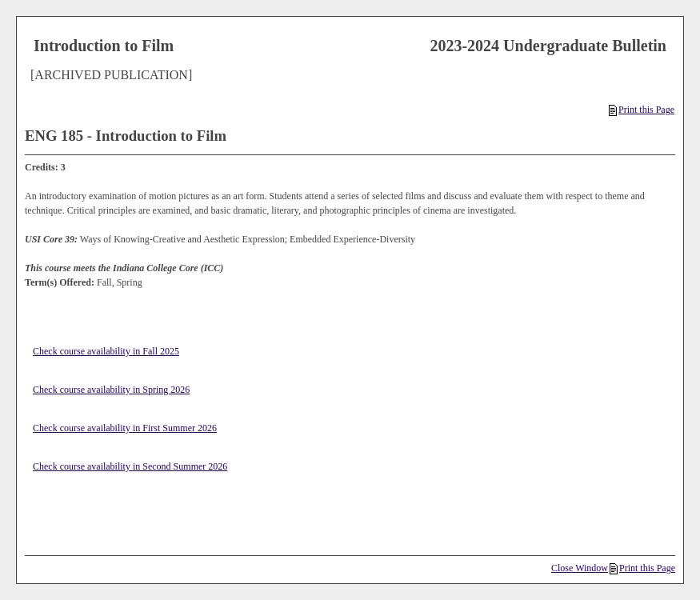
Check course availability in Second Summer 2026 (130, 466)
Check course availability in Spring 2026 (111, 390)
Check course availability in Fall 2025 (106, 351)
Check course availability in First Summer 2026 (125, 428)
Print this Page (642, 110)
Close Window (580, 568)
